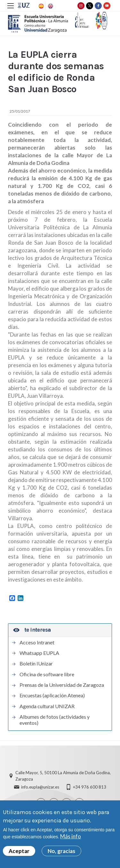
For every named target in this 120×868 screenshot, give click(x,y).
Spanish (41, 6)
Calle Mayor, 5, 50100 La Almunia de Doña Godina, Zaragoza (63, 776)
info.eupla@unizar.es (40, 787)
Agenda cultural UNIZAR (47, 706)
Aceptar (19, 851)
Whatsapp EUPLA (39, 653)
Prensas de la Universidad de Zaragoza (62, 685)
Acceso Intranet (37, 642)
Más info (71, 836)
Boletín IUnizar (36, 664)
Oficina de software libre (47, 674)
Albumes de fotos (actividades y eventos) (55, 720)
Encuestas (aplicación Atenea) (52, 695)
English (50, 6)
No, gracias (61, 851)
